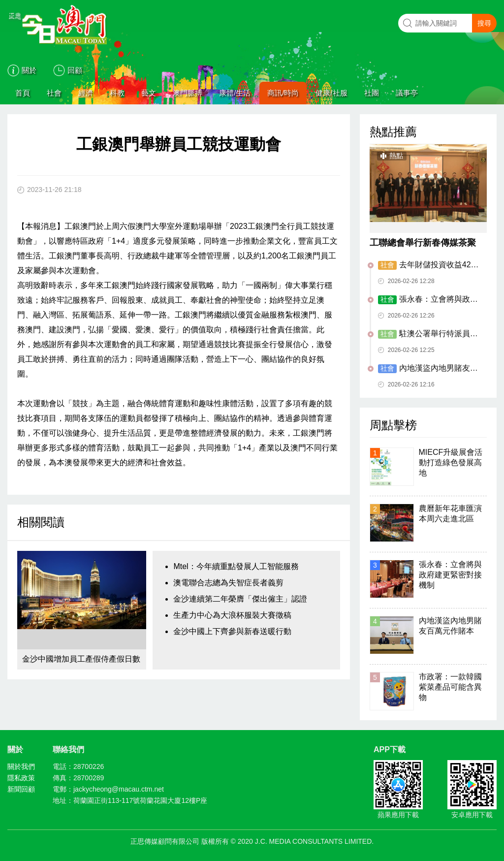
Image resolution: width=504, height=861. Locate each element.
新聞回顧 (21, 789)
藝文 (149, 93)
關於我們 (21, 766)
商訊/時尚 (283, 93)
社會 (54, 93)
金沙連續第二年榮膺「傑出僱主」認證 (240, 599)
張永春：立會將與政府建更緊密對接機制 (428, 300)
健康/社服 (331, 93)
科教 (117, 93)
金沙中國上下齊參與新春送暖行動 (232, 631)
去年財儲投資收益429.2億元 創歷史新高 (430, 265)
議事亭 (407, 93)
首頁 (23, 93)
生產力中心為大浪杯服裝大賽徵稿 (232, 615)
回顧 (75, 70)
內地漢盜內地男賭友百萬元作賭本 (428, 369)
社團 (372, 93)
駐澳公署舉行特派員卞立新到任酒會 (428, 334)
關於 (29, 70)
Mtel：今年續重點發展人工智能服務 (236, 566)
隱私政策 (21, 778)
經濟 (86, 93)
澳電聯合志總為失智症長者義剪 (228, 583)
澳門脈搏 (188, 93)
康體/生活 (235, 93)
